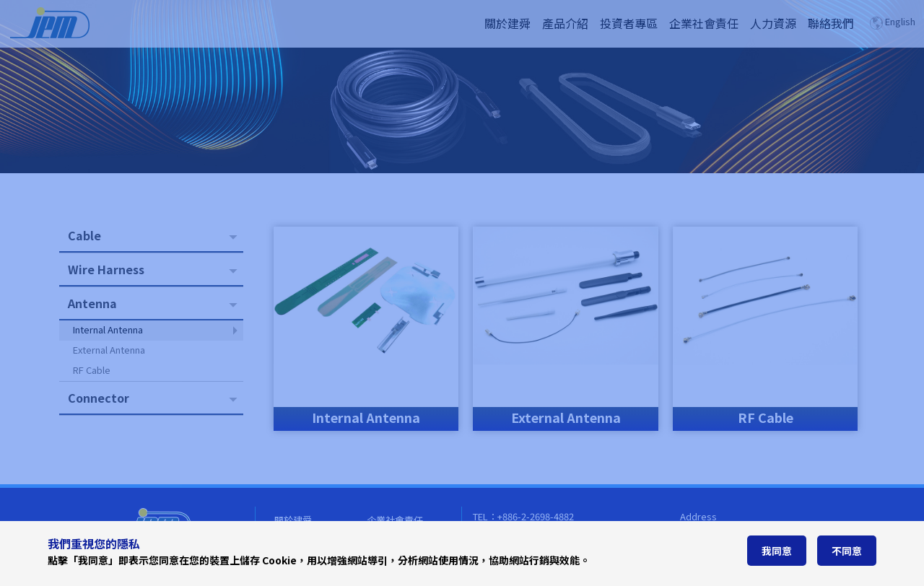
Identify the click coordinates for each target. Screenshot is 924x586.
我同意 (777, 551)
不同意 (847, 551)
